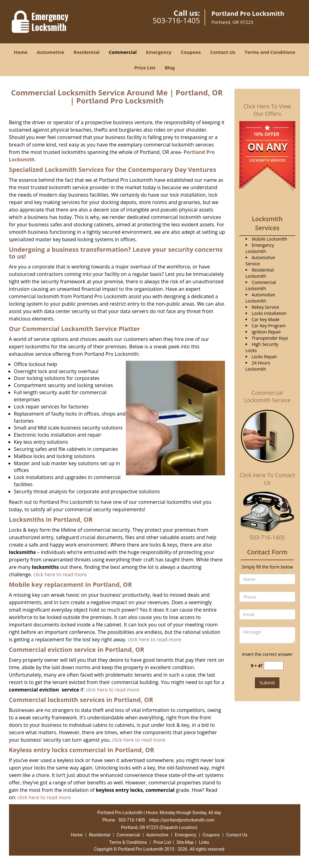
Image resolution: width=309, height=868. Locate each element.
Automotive (51, 52)
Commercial (123, 52)
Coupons (191, 52)
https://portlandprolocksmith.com (182, 820)
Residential (86, 52)
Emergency (159, 52)
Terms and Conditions (270, 52)
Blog (170, 68)
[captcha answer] (274, 666)
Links (204, 842)
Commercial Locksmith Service (267, 396)
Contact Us (223, 52)
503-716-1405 (176, 20)
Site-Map (185, 842)
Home (20, 52)
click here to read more (60, 574)
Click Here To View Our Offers (267, 110)
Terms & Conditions (128, 842)
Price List (145, 68)
